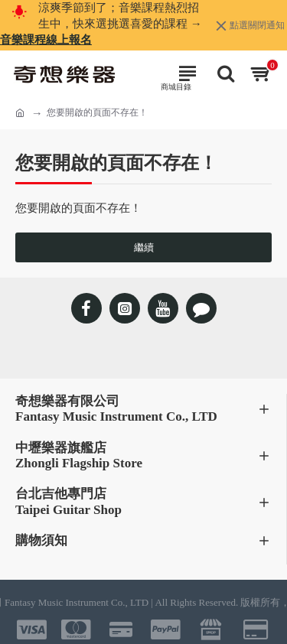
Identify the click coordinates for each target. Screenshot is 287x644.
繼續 (144, 247)
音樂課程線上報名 (46, 40)
